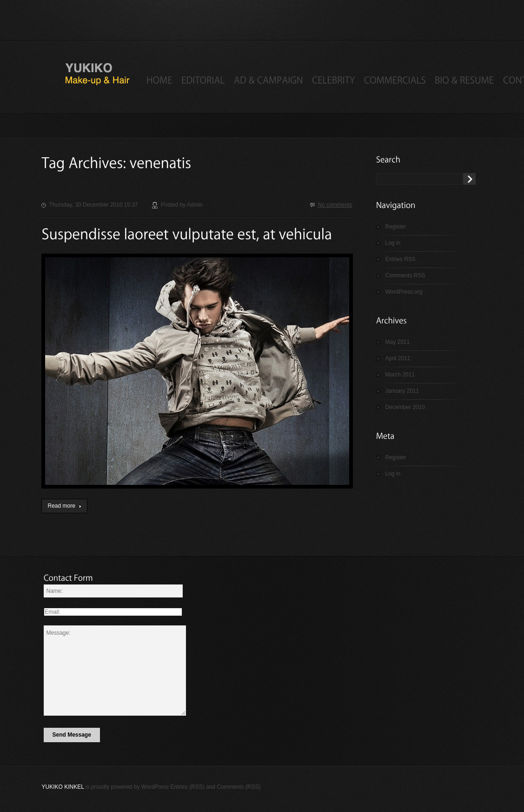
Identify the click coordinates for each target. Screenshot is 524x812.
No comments (335, 205)
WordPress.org (404, 292)
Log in (393, 243)
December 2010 (405, 407)
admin (195, 205)
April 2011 (398, 358)
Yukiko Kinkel (63, 787)
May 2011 (398, 342)
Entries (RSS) (187, 787)
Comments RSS (405, 275)
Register (396, 227)
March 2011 (400, 375)
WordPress (155, 787)
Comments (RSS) (239, 787)
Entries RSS (401, 259)
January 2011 (402, 391)
